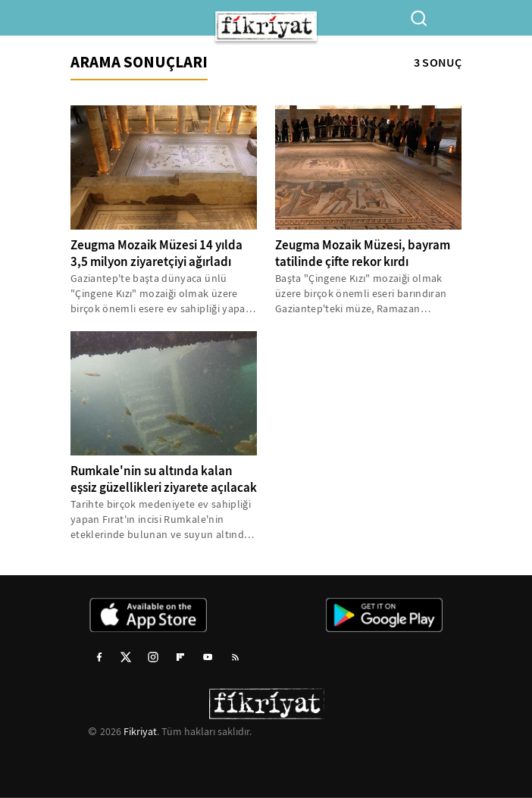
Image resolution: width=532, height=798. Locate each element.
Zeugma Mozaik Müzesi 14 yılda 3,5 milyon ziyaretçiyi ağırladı (156, 253)
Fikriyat (140, 731)
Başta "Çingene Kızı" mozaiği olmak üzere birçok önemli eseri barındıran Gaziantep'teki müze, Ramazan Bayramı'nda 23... (361, 294)
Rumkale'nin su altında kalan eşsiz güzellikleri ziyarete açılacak (164, 479)
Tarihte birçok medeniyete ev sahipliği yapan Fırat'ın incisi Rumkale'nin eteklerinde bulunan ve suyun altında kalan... (161, 519)
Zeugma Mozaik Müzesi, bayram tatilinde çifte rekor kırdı (363, 253)
